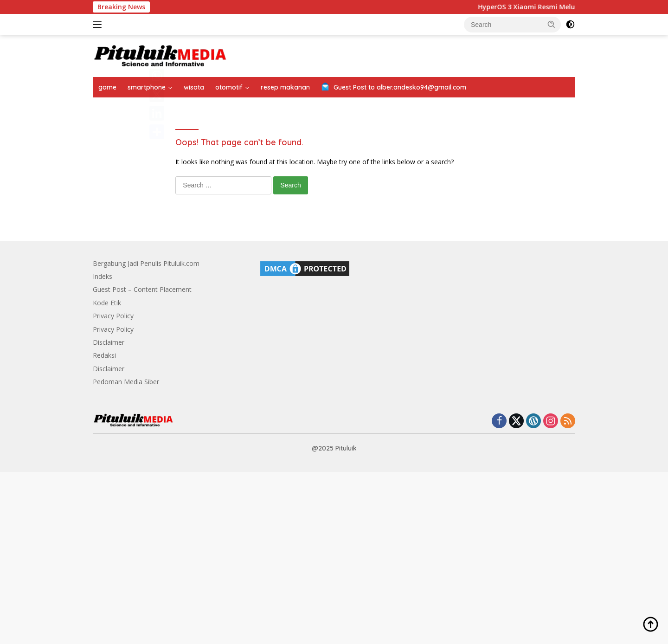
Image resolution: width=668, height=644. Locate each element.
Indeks (103, 276)
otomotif (229, 87)
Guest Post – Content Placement (142, 289)
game (107, 87)
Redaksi (104, 355)
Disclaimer (109, 342)
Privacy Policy (113, 316)
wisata (194, 87)
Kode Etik (107, 303)
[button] (552, 24)
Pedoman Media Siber (126, 382)
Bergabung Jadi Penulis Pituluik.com (146, 263)
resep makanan (285, 87)
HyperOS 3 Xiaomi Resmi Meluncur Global (549, 7)
